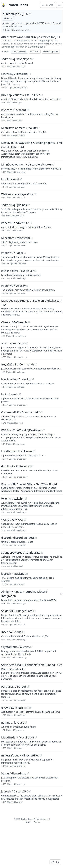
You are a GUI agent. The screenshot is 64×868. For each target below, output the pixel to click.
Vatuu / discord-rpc (14, 773)
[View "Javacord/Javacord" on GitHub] (28, 110)
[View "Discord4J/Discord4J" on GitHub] (30, 74)
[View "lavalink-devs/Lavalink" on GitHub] (33, 379)
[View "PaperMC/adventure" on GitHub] (31, 223)
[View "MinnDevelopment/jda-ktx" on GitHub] (38, 128)
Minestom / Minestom (16, 238)
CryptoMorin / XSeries (15, 647)
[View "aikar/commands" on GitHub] (26, 343)
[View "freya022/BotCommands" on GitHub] (36, 364)
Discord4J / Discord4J (15, 74)
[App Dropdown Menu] (59, 5)
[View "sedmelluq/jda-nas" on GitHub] (29, 205)
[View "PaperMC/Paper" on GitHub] (25, 253)
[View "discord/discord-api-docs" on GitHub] (36, 538)
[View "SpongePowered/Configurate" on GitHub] (42, 553)
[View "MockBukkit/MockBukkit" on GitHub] (36, 737)
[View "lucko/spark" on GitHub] (20, 394)
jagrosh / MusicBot (13, 574)
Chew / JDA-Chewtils (14, 322)
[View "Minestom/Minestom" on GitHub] (32, 238)
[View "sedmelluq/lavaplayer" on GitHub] (32, 59)
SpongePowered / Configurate (21, 553)
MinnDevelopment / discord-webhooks (26, 164)
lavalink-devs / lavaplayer (17, 271)
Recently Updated (51, 52)
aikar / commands (13, 343)
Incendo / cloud (11, 632)
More (9, 18)
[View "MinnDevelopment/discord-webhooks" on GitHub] (53, 164)
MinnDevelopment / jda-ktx (19, 128)
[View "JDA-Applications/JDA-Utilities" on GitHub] (42, 95)
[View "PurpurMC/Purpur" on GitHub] (28, 686)
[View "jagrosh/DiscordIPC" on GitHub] (30, 791)
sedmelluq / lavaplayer (16, 59)
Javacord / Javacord (14, 110)
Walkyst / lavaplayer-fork (17, 194)
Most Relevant (19, 52)
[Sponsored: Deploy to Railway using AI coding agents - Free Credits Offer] (32, 150)
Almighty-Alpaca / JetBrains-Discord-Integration (25, 594)
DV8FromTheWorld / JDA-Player (21, 430)
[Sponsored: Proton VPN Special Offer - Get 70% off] (32, 487)
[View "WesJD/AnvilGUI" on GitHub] (25, 520)
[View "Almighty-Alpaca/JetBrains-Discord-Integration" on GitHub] (62, 594)
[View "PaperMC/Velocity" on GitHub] (28, 286)
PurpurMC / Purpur (14, 686)
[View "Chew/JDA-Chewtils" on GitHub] (29, 322)
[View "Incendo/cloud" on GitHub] (23, 632)
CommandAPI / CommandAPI (20, 412)
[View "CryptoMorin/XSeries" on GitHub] (31, 647)
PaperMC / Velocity (13, 286)
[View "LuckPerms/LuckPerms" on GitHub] (34, 451)
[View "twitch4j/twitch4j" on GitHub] (26, 499)
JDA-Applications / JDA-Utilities (21, 95)
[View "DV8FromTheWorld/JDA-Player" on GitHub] (44, 430)
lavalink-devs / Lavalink (16, 379)
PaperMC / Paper (12, 253)
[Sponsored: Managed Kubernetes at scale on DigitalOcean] (32, 307)
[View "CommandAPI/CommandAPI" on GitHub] (41, 412)
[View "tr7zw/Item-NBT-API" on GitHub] (30, 708)
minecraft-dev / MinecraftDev (20, 755)
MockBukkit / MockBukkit (18, 737)
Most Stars (35, 52)
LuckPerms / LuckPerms (17, 451)
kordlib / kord (10, 179)
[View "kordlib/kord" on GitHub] (21, 179)
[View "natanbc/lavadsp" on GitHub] (26, 722)
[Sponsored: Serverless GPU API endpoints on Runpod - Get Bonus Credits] (32, 672)
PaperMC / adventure (15, 223)
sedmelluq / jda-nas (14, 205)
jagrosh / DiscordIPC (14, 791)
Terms (37, 822)
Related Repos (17, 5)
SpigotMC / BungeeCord (17, 611)
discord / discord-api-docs (18, 538)
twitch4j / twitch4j (13, 499)
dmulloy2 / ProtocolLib (16, 466)
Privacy (28, 822)
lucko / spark (10, 394)
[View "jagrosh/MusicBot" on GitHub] (27, 574)
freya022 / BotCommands (18, 364)
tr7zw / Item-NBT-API (15, 708)
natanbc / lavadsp (13, 722)
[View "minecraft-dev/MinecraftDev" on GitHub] (41, 755)
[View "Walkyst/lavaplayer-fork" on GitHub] (35, 194)
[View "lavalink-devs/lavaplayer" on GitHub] (36, 271)
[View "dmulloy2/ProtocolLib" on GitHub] (32, 466)
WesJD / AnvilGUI (12, 520)
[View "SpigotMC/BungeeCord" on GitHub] (34, 611)
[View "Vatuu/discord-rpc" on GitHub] (28, 773)
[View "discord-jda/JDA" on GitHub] (30, 14)
